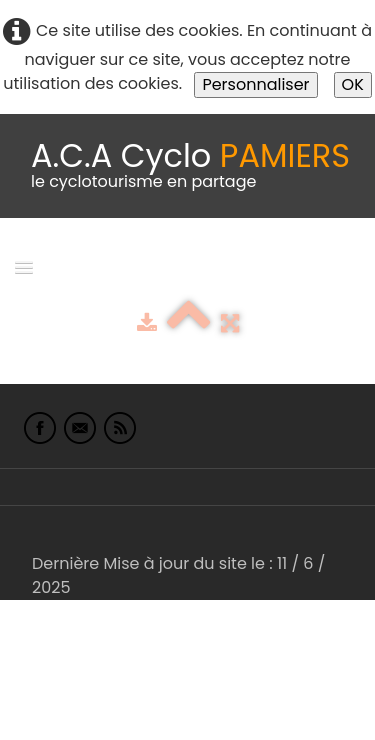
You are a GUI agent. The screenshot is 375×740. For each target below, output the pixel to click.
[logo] (190, 166)
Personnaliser (255, 84)
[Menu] (24, 266)
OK (353, 84)
